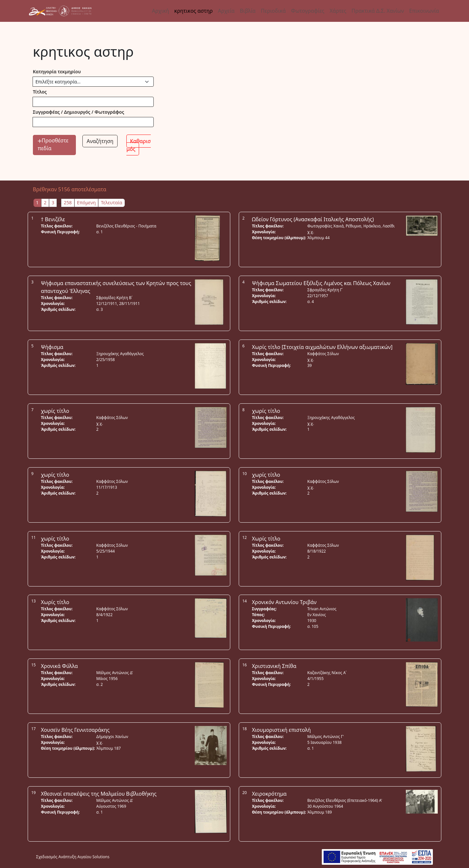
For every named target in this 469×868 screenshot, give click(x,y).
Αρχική (161, 11)
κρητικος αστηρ (193, 11)
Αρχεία (226, 11)
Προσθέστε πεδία (53, 144)
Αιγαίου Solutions (93, 857)
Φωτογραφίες (307, 11)
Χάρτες (338, 11)
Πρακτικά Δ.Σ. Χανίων (378, 11)
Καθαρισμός (139, 145)
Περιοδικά (273, 11)
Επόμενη (86, 203)
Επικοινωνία (424, 11)
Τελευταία (112, 203)
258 (68, 203)
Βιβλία (248, 11)
